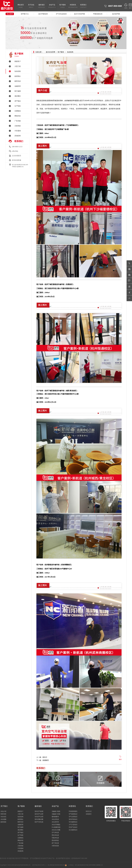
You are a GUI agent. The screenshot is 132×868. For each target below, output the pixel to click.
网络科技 (18, 116)
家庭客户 (18, 61)
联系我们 (83, 6)
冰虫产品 (52, 6)
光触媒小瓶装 (56, 811)
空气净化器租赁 (61, 14)
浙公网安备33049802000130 (57, 865)
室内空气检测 (39, 811)
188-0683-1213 (17, 147)
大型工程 (18, 66)
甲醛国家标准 (98, 14)
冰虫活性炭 (55, 819)
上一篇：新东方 (42, 757)
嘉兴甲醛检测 (43, 14)
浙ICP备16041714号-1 (39, 865)
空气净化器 (55, 832)
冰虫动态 (3, 817)
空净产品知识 (73, 827)
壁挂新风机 (55, 840)
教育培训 (18, 81)
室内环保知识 (73, 819)
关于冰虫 (31, 6)
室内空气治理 (39, 814)
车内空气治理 (39, 817)
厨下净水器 (55, 843)
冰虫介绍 (3, 811)
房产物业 (18, 101)
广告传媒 (18, 121)
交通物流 (18, 111)
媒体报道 (3, 822)
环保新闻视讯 (73, 811)
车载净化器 (55, 838)
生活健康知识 (73, 830)
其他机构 (18, 136)
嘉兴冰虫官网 (50, 52)
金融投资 (18, 86)
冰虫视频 (3, 819)
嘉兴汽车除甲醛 (80, 14)
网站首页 (21, 6)
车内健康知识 (73, 822)
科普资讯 (73, 6)
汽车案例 (18, 131)
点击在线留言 (16, 156)
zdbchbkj (15, 151)
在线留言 (89, 814)
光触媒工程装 (56, 814)
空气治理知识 (73, 817)
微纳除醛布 (55, 817)
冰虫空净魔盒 (56, 825)
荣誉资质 (3, 814)
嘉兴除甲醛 (116, 14)
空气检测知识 (73, 814)
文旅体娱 (18, 126)
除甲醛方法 (25, 14)
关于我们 (4, 806)
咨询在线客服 (16, 160)
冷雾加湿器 (55, 846)
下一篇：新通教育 (43, 760)
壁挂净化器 (55, 835)
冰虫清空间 (55, 822)
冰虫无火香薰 (56, 830)
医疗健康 (18, 91)
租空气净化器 (39, 822)
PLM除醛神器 (56, 827)
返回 (120, 759)
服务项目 (42, 6)
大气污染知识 (73, 825)
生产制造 (18, 106)
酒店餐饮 (18, 96)
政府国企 (18, 76)
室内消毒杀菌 (39, 819)
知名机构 (18, 71)
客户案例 (62, 6)
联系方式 (89, 811)
